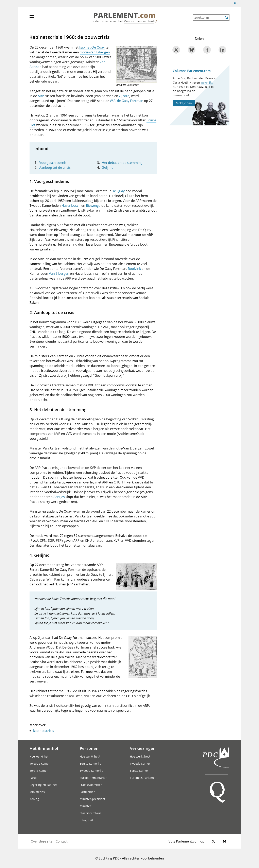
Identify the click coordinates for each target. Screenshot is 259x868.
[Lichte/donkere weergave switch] (237, 3)
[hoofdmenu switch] (32, 19)
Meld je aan (184, 103)
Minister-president (92, 799)
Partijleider (87, 792)
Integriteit (86, 820)
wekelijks (207, 82)
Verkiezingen (143, 748)
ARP (41, 96)
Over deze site (42, 841)
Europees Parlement (144, 778)
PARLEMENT (124, 15)
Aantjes (59, 497)
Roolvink (134, 269)
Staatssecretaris (91, 813)
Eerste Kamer (39, 771)
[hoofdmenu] (45, 19)
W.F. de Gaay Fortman (127, 101)
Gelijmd (108, 167)
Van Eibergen (59, 273)
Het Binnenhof (44, 748)
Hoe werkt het (39, 756)
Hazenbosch (71, 206)
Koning (34, 799)
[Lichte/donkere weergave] (237, 4)
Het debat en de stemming (122, 163)
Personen (89, 748)
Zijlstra (124, 96)
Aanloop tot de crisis (55, 167)
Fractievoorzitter (91, 785)
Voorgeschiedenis (53, 163)
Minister (85, 806)
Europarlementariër (93, 778)
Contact (62, 841)
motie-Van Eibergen (95, 52)
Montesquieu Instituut (139, 21)
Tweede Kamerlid (92, 771)
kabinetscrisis (44, 731)
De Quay (118, 191)
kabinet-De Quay (92, 47)
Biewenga (93, 206)
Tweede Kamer (40, 764)
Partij (33, 778)
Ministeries (37, 792)
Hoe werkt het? (90, 756)
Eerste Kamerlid (91, 764)
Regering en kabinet (43, 785)
